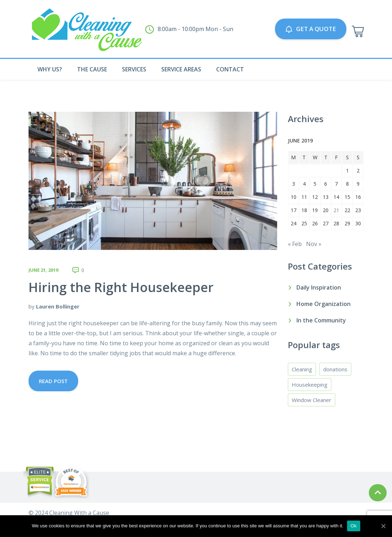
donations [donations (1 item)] (335, 369)
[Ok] (383, 526)
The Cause (92, 69)
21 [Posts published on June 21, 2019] (336, 210)
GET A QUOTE (311, 29)
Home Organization (324, 304)
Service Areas (181, 69)
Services (134, 69)
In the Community (321, 320)
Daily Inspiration (319, 287)
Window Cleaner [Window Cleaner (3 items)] (312, 400)
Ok (354, 526)
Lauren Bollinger (58, 306)
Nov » (314, 244)
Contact (230, 69)
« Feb (295, 244)
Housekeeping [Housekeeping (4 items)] (310, 385)
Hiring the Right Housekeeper (121, 287)
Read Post (53, 381)
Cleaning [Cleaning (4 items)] (302, 369)
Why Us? (50, 69)
